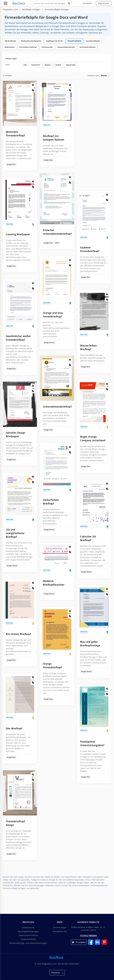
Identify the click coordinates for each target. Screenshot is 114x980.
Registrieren (104, 3)
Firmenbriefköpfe (74, 41)
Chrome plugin (60, 927)
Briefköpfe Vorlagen (32, 9)
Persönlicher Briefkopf (28, 47)
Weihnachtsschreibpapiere (31, 41)
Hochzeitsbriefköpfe (88, 47)
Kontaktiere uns (60, 931)
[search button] (69, 3)
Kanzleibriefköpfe (93, 41)
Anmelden (87, 3)
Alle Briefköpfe (10, 41)
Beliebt (104, 76)
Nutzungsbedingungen (28, 931)
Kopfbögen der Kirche (54, 41)
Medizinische (10, 47)
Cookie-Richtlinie (28, 939)
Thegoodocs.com (11, 9)
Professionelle (47, 47)
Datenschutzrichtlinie (28, 935)
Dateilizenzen (28, 927)
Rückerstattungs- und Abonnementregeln (28, 943)
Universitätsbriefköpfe (66, 47)
